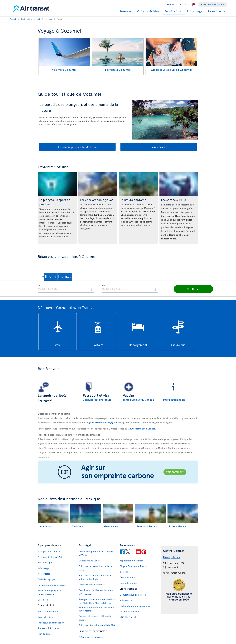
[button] (49, 277)
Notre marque (45, 563)
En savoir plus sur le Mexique (77, 147)
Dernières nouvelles (130, 611)
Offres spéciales (148, 11)
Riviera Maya (177, 526)
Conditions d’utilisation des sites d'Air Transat (96, 592)
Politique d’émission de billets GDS (97, 625)
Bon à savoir (159, 147)
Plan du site (44, 634)
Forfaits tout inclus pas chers (135, 606)
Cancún (76, 526)
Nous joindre (217, 11)
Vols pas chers (127, 600)
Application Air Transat (131, 561)
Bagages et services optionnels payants (95, 618)
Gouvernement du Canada (142, 428)
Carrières (43, 600)
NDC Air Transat (128, 617)
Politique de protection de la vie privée (96, 568)
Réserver (125, 11)
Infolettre (125, 572)
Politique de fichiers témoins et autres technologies (95, 577)
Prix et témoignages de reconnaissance (50, 592)
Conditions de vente (89, 561)
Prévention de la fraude (91, 637)
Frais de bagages (46, 579)
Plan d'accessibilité (48, 611)
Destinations (173, 11)
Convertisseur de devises (133, 595)
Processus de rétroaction (51, 623)
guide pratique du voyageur (103, 422)
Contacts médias (128, 583)
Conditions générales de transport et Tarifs (97, 553)
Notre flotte (44, 574)
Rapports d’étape (46, 617)
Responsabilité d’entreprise (52, 585)
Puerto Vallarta (146, 526)
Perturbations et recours (92, 585)
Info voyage (194, 11)
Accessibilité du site (48, 628)
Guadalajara (111, 526)
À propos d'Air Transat (49, 551)
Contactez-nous (128, 577)
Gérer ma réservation (212, 5)
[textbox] (66, 289)
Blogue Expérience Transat (133, 566)
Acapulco (45, 526)
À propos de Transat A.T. (50, 557)
